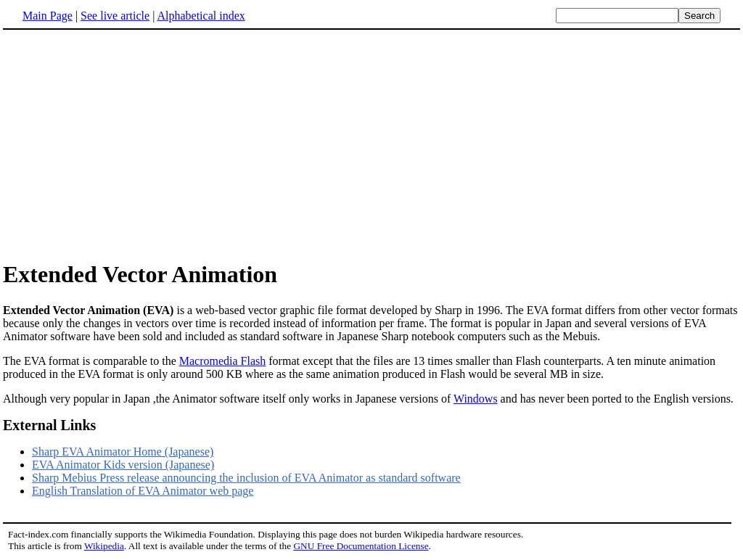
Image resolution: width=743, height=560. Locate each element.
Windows (476, 399)
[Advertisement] (371, 144)
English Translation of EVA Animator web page (143, 491)
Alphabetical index (201, 16)
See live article (115, 16)
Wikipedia (104, 546)
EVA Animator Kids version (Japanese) (123, 465)
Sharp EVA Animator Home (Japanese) (123, 452)
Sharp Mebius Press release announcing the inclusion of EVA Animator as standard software (246, 478)
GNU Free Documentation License (361, 546)
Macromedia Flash (223, 361)
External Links (49, 425)
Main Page (48, 16)
